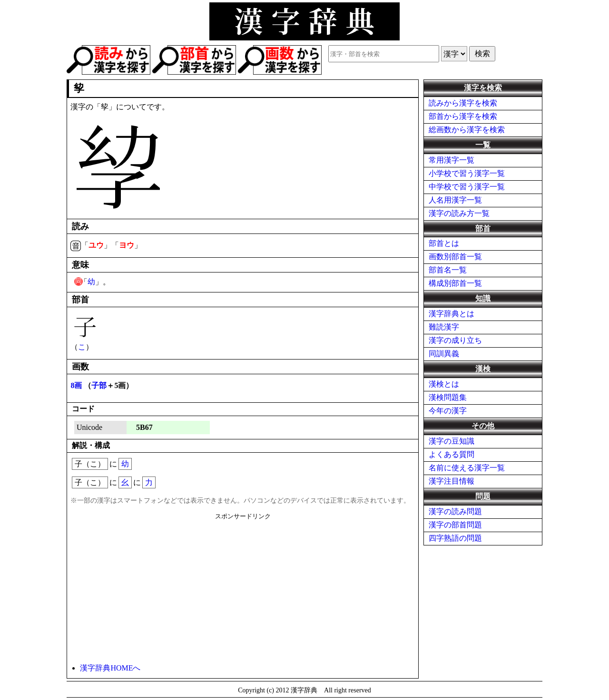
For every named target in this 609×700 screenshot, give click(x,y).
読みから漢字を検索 (463, 103)
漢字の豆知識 (452, 441)
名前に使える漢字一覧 (467, 468)
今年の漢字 (448, 411)
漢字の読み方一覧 (459, 213)
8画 (76, 385)
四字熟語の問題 (455, 538)
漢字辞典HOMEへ (110, 668)
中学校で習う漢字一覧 (467, 187)
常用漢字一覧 (452, 160)
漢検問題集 (448, 397)
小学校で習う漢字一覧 (467, 173)
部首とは (444, 243)
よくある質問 (452, 454)
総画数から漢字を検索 (467, 130)
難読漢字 (444, 327)
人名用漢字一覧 (455, 200)
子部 (99, 385)
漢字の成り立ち (455, 340)
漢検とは (444, 384)
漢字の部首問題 (455, 525)
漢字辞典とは (452, 314)
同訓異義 (444, 354)
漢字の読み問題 (455, 511)
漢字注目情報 (452, 481)
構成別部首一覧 (455, 283)
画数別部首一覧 (455, 257)
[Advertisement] (243, 587)
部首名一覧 (448, 270)
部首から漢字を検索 (463, 116)
